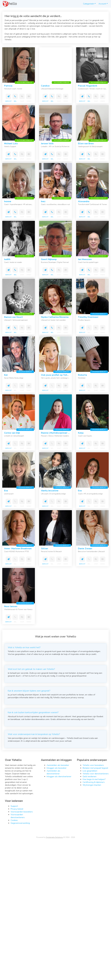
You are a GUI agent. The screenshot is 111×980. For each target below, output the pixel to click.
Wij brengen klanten (92, 785)
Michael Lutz (11, 144)
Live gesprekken (90, 771)
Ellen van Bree (86, 144)
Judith (7, 259)
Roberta (82, 375)
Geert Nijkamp (49, 259)
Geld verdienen (90, 777)
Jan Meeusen (85, 259)
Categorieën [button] (89, 4)
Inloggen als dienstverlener (59, 777)
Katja (81, 433)
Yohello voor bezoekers (93, 765)
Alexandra (84, 201)
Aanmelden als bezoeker (58, 765)
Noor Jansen (11, 606)
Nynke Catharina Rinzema (55, 317)
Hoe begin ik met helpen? (94, 779)
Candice (45, 86)
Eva (6, 491)
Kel (6, 375)
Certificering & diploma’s (94, 782)
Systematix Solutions (55, 837)
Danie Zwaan (85, 549)
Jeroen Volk (47, 144)
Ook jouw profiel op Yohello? (57, 375)
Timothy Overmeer (88, 317)
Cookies (14, 820)
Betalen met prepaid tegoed (95, 768)
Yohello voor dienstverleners (96, 774)
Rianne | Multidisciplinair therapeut (60, 433)
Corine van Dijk (12, 433)
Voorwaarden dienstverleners (18, 816)
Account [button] (102, 4)
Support (14, 806)
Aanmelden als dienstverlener (53, 772)
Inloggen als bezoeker (57, 768)
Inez (43, 201)
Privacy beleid (17, 809)
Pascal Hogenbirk (88, 86)
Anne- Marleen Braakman (18, 549)
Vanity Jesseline (50, 491)
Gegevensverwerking (20, 823)
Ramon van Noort (13, 317)
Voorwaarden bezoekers (22, 812)
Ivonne (8, 201)
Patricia (8, 86)
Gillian (45, 549)
